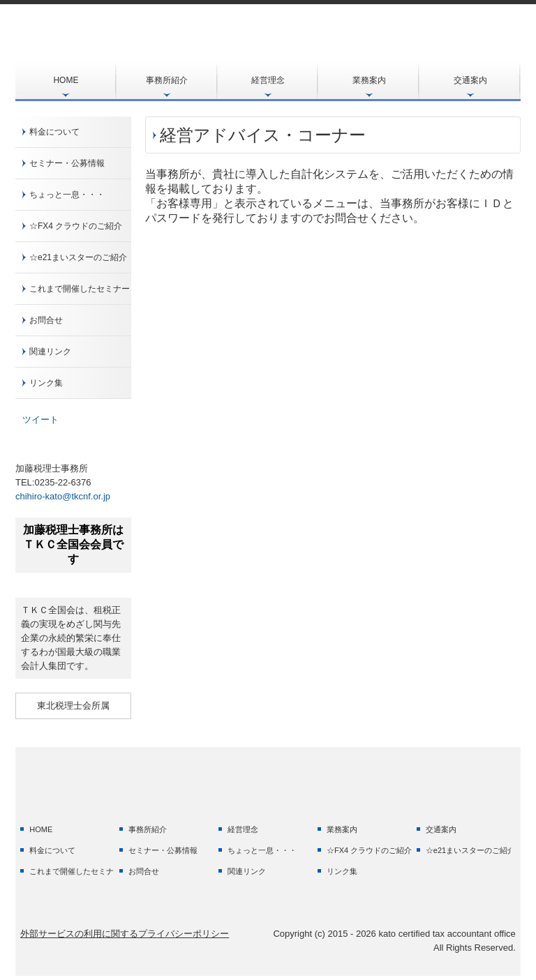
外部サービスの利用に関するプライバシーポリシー (125, 934)
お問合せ (46, 320)
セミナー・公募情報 (67, 163)
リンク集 (46, 383)
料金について (54, 132)
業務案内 (369, 80)
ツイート (40, 420)
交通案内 (470, 80)
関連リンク (50, 352)
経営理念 (268, 80)
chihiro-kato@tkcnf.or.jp (63, 496)
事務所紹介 (167, 80)
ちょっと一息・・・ (67, 195)
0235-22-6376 (62, 482)
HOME (66, 80)
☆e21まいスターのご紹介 (78, 257)
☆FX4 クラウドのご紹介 (76, 226)
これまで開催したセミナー (80, 289)
